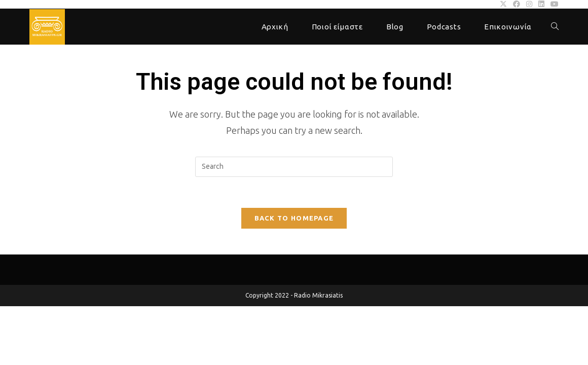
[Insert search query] (294, 167)
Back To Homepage (294, 218)
